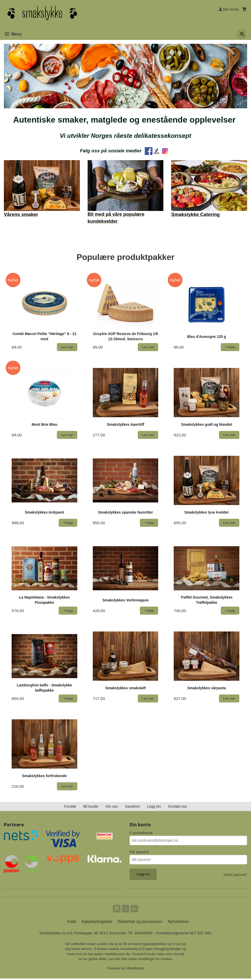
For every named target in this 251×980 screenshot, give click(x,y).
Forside (70, 807)
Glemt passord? (235, 875)
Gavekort (132, 807)
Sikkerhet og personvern (140, 923)
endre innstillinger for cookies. (151, 960)
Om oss (112, 807)
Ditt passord (139, 853)
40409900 (144, 934)
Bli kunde (91, 807)
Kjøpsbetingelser (97, 923)
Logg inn (154, 807)
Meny (13, 34)
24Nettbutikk (135, 970)
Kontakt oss (177, 807)
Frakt (72, 923)
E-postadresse (141, 833)
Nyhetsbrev (178, 923)
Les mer (115, 960)
